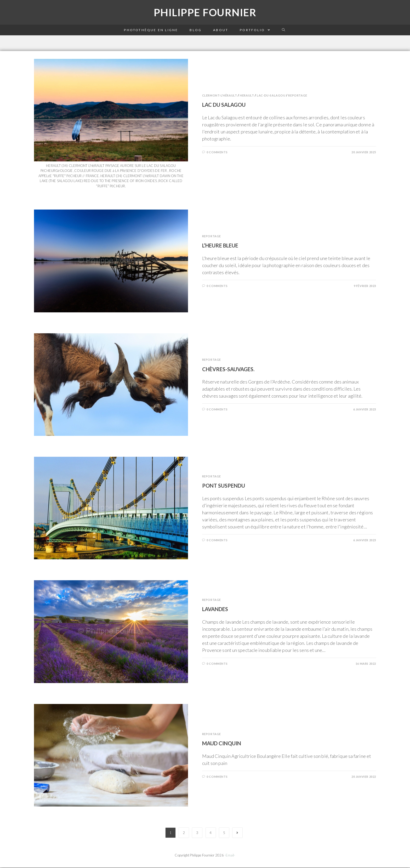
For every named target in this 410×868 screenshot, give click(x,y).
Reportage (298, 96)
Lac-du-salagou (271, 96)
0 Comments (217, 153)
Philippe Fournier (205, 13)
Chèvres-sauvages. (228, 370)
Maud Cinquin (222, 744)
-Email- (230, 856)
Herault (247, 96)
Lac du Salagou (224, 105)
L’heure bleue (220, 246)
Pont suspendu (224, 486)
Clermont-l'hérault (220, 96)
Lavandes (215, 610)
